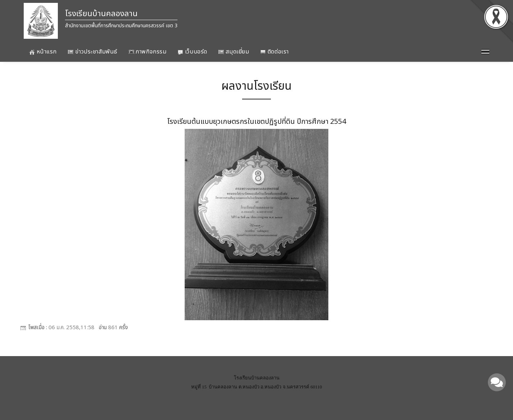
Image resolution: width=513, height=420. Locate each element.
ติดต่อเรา (274, 52)
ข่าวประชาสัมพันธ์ (93, 52)
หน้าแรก (43, 52)
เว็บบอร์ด (192, 52)
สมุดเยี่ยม (234, 52)
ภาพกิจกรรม (148, 52)
